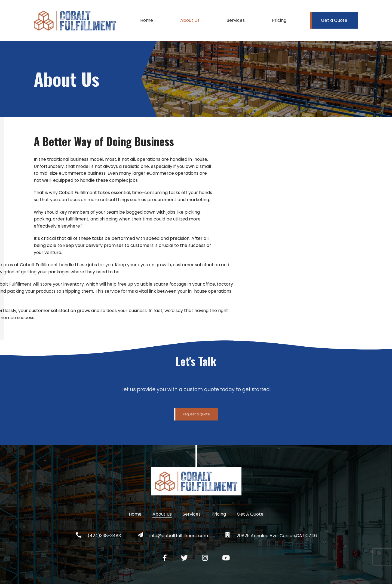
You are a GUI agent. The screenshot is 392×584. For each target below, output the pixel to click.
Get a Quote (334, 20)
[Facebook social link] (165, 558)
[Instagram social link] (205, 558)
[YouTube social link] (226, 558)
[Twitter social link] (184, 558)
